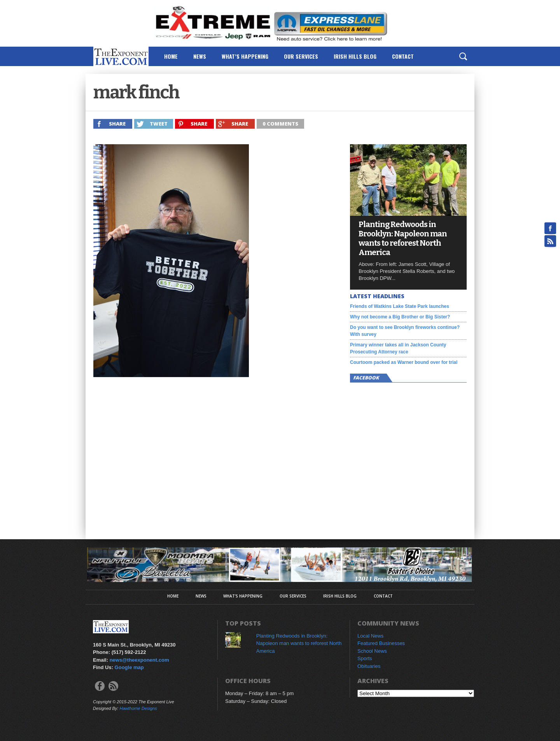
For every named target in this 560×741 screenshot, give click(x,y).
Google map (129, 667)
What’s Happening (245, 56)
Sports (365, 658)
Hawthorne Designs (138, 708)
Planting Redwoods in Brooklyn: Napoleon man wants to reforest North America (403, 238)
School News (372, 651)
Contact (403, 56)
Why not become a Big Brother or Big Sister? (400, 317)
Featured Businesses (381, 643)
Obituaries (369, 666)
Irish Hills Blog (355, 56)
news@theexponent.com (139, 660)
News (200, 56)
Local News (370, 636)
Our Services (301, 56)
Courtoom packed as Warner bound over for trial (404, 362)
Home (171, 56)
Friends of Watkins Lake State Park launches (400, 306)
